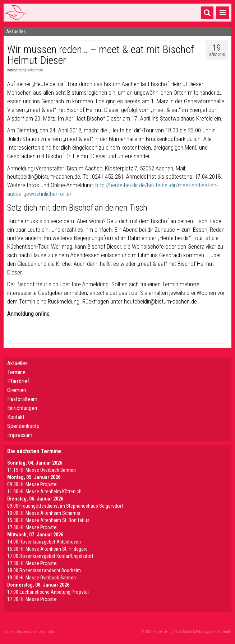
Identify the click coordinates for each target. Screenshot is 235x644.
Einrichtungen (22, 408)
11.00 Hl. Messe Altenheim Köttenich (44, 492)
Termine (16, 372)
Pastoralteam (22, 399)
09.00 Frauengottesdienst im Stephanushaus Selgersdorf (65, 506)
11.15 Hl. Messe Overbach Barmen (42, 470)
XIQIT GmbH (222, 632)
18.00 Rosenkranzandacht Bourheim (44, 570)
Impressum (20, 435)
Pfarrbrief (18, 381)
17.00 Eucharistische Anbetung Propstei (48, 592)
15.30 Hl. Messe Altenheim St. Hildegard (47, 549)
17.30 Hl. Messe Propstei (32, 527)
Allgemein (35, 70)
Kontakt (16, 417)
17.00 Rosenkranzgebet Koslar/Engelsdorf (50, 556)
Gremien (17, 390)
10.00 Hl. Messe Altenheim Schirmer (44, 513)
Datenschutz (48, 632)
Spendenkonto (23, 426)
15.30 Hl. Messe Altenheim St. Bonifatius (48, 520)
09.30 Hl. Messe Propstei (32, 484)
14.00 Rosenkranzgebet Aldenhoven (44, 542)
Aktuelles (17, 363)
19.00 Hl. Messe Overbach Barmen (42, 578)
